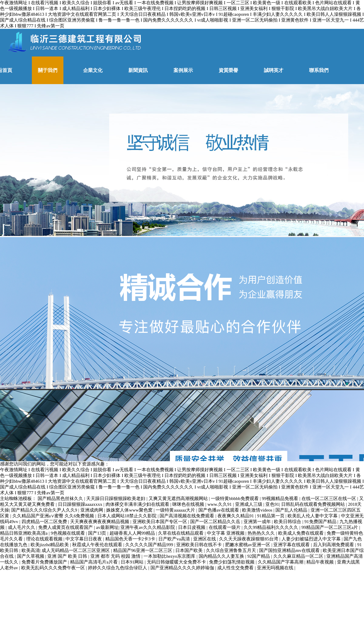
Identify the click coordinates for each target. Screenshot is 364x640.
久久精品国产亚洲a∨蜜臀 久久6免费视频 (54, 516)
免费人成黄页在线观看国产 (66, 527)
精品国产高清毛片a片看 (94, 562)
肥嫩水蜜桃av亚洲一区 (248, 545)
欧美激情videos (258, 510)
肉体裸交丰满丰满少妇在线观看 (138, 504)
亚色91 (272, 504)
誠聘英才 (274, 70)
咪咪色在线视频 (189, 504)
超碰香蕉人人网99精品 (133, 533)
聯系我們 (319, 70)
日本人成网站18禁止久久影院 (128, 516)
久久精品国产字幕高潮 (281, 562)
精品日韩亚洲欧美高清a (24, 533)
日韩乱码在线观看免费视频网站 (314, 504)
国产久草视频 (31, 556)
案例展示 (183, 70)
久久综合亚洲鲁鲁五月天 (232, 550)
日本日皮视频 (192, 527)
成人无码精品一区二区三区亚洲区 (76, 550)
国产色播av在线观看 (219, 510)
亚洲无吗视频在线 (276, 568)
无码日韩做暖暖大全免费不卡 (177, 562)
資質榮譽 (228, 70)
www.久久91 (220, 504)
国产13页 (98, 533)
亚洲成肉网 (92, 510)
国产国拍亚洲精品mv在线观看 (290, 550)
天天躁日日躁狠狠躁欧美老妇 (116, 499)
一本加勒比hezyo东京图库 (170, 556)
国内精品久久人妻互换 (222, 556)
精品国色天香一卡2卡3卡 (131, 539)
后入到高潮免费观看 (334, 545)
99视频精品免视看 (281, 499)
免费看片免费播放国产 (45, 562)
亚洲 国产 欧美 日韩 (68, 556)
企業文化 (93, 70)
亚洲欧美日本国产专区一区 (160, 522)
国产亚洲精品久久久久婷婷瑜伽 (183, 568)
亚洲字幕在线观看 (292, 545)
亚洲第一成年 (258, 522)
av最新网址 (107, 527)
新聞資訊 (138, 70)
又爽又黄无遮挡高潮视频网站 (179, 499)
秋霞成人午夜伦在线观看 (98, 545)
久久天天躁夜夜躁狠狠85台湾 (249, 539)
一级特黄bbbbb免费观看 (235, 499)
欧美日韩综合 (288, 522)
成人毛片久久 (22, 527)
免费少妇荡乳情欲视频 (232, 562)
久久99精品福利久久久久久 (271, 527)
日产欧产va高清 (175, 539)
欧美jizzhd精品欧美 (50, 545)
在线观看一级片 (225, 527)
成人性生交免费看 (236, 568)
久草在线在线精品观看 (181, 533)
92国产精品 (259, 556)
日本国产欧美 (190, 550)
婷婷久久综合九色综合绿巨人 (118, 568)
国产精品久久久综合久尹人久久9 (45, 510)
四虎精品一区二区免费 (45, 522)
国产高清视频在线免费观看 (187, 516)
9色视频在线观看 (68, 533)
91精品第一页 (271, 516)
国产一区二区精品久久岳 (216, 522)
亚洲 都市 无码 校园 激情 (116, 556)
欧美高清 (31, 550)
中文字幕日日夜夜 (84, 539)
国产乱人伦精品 (292, 510)
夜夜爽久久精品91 (236, 516)
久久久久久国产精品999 (150, 545)
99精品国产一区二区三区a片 (330, 527)
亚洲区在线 (205, 539)
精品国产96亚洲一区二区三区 (143, 550)
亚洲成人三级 (249, 504)
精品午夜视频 (321, 562)
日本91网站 (133, 562)
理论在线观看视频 (45, 539)
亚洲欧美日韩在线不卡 (200, 545)
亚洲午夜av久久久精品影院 (148, 527)
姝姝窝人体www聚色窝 (130, 510)
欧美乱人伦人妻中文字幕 (313, 516)
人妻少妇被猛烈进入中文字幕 (312, 539)
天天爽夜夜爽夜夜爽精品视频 (100, 522)
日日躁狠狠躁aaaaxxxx (81, 504)
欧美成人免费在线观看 (302, 533)
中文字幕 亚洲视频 (226, 533)
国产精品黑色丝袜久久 (61, 499)
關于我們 (48, 70)
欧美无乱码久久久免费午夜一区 (54, 568)
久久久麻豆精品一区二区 (299, 556)
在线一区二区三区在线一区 (329, 499)
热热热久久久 (262, 533)
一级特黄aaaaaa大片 (176, 510)
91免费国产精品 (321, 522)
